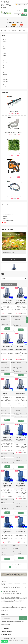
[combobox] (22, 11)
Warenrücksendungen (8, 210)
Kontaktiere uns (5, 6)
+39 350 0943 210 (5, 1)
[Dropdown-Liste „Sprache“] (19, 4)
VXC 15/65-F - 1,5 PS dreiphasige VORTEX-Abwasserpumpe (7, 485)
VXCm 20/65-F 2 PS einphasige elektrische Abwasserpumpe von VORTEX (21, 486)
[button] (12, 256)
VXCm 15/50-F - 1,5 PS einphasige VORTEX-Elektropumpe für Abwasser (7, 302)
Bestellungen (6, 212)
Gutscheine (5, 218)
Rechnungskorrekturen (8, 214)
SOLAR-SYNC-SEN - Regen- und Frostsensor (14, 133)
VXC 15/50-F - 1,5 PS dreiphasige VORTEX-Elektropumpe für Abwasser (21, 302)
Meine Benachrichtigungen (9, 220)
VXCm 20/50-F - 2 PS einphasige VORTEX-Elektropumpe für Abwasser (7, 348)
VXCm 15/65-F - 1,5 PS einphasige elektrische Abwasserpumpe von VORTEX (21, 440)
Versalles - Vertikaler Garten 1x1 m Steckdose (14, 154)
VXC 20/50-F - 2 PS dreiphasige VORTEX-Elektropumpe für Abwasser (21, 348)
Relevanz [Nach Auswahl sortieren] (3, 279)
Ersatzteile (3, 7)
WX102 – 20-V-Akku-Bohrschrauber (14, 175)
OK (23, 618)
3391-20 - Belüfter (14, 112)
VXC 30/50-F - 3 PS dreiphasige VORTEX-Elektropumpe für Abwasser (21, 394)
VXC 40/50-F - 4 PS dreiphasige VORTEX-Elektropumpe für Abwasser (7, 439)
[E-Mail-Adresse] (10, 618)
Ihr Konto (5, 204)
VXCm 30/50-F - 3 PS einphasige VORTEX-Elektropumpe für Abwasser (7, 394)
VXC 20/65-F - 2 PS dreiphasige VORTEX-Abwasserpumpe (7, 531)
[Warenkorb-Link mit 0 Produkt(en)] (24, 15)
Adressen (5, 216)
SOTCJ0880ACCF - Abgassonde (14, 196)
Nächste (16, 567)
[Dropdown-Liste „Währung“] (25, 4)
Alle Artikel (14, 260)
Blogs (11, 6)
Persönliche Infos (7, 208)
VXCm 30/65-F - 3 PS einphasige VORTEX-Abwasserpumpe (21, 531)
